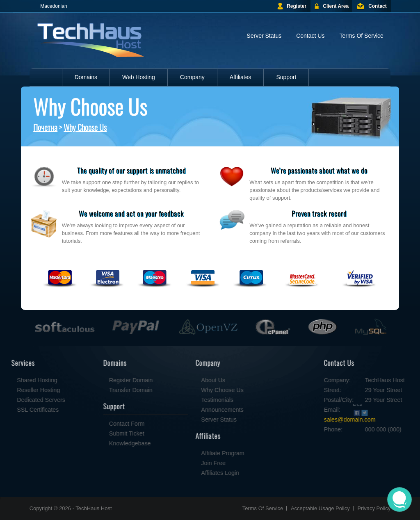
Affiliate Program (197, 453)
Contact (378, 6)
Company (192, 77)
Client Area (336, 6)
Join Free (187, 463)
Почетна (45, 127)
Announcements (196, 410)
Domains (86, 77)
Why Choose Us (85, 127)
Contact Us (310, 36)
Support (286, 77)
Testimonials (191, 400)
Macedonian (54, 6)
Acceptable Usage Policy (320, 508)
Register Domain (105, 380)
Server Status (264, 36)
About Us (187, 380)
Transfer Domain (105, 390)
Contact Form (101, 424)
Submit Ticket (101, 433)
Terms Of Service (361, 36)
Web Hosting (139, 77)
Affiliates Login (194, 473)
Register (297, 6)
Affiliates (241, 77)
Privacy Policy (374, 508)
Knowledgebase (104, 443)
